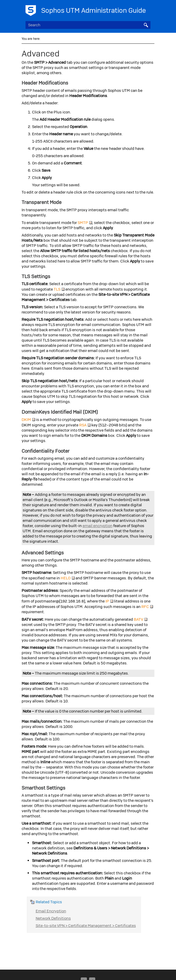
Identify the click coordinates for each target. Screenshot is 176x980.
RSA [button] (85, 425)
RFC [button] (147, 607)
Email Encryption (51, 911)
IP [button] (109, 601)
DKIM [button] (28, 420)
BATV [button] (141, 619)
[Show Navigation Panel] (148, 9)
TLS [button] (59, 289)
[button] (146, 25)
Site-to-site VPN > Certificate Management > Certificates (86, 926)
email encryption (98, 526)
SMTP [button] (85, 223)
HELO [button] (68, 578)
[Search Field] (88, 25)
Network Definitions (53, 918)
